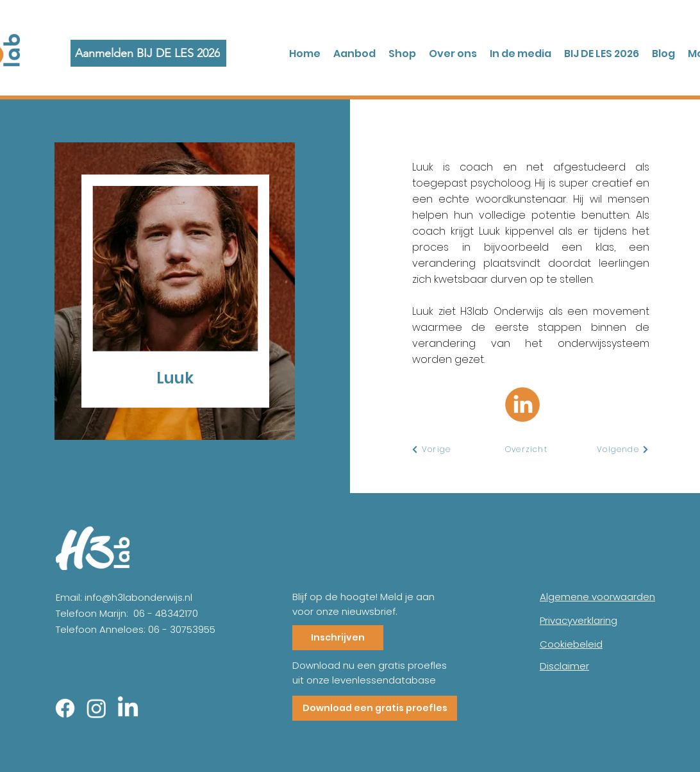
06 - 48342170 (166, 613)
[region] (195, 292)
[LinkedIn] (128, 708)
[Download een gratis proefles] (375, 708)
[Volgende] (623, 449)
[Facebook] (65, 708)
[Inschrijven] (338, 638)
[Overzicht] (527, 449)
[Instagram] (96, 708)
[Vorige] (431, 449)
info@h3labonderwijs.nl (138, 597)
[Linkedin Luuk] (522, 405)
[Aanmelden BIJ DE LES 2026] (148, 53)
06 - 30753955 (182, 629)
